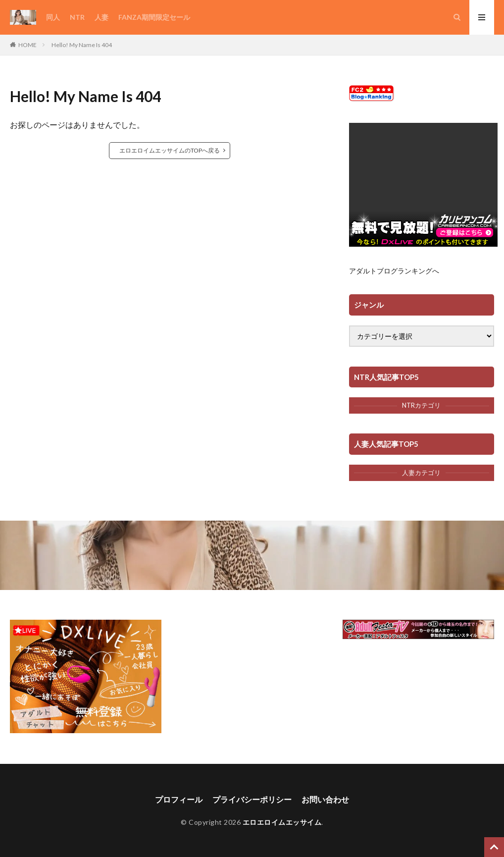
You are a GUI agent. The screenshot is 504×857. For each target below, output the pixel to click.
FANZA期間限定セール (154, 17)
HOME (27, 45)
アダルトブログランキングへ (394, 271)
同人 (53, 17)
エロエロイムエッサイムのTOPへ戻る (170, 150)
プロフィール (179, 799)
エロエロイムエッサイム (282, 822)
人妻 (101, 17)
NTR (77, 17)
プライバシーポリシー (252, 799)
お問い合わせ (325, 799)
